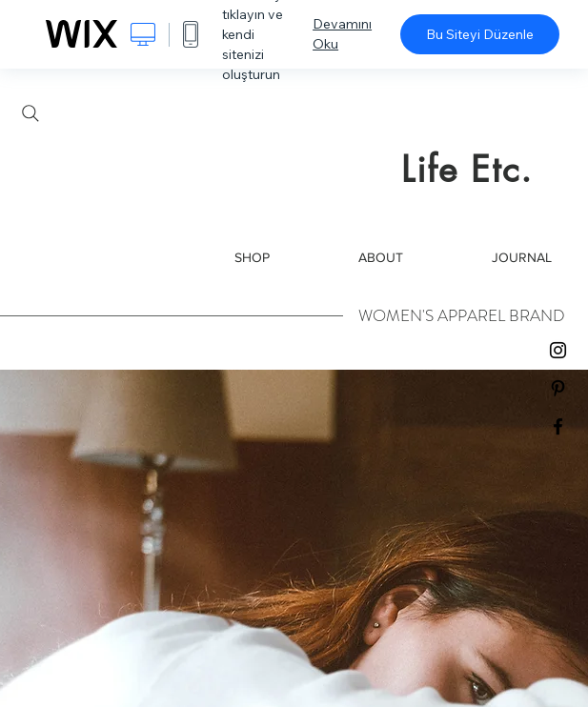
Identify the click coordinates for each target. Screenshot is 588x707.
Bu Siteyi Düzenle (480, 34)
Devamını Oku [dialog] (342, 34)
